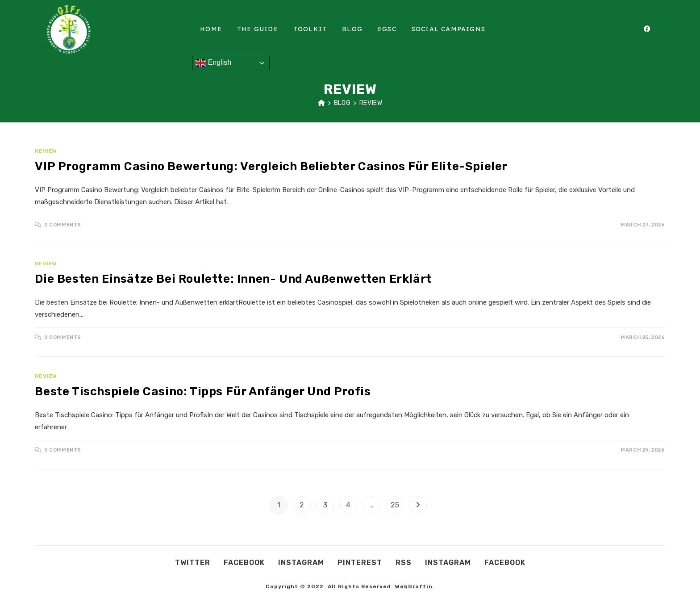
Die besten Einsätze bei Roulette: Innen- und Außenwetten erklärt (233, 279)
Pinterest (360, 563)
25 (395, 505)
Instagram (301, 563)
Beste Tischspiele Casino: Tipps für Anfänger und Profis (203, 391)
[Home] (322, 103)
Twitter (193, 563)
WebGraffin (414, 586)
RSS (404, 563)
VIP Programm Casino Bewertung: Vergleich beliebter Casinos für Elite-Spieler (271, 166)
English (213, 63)
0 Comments (63, 225)
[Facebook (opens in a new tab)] (652, 29)
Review (371, 103)
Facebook (244, 563)
